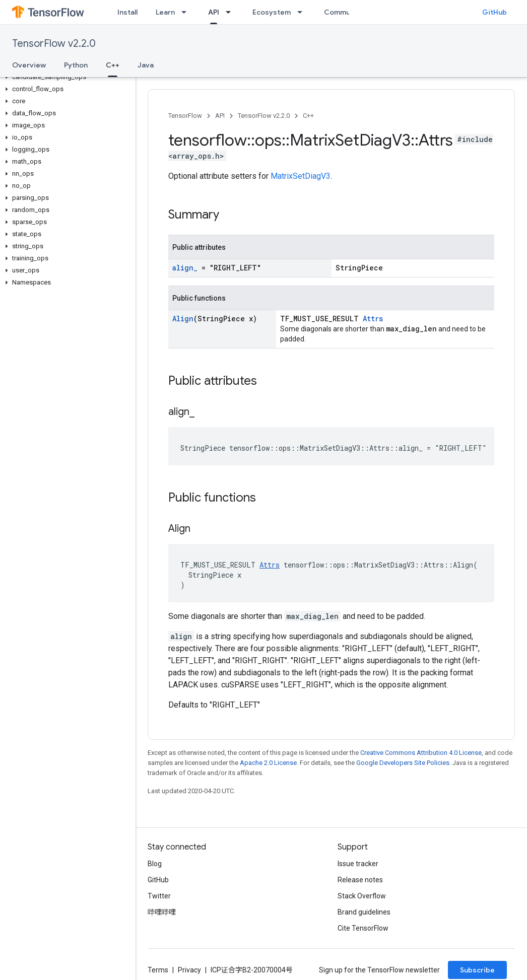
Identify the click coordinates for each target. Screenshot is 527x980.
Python (76, 65)
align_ (185, 268)
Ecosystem (272, 12)
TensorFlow (185, 116)
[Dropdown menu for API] (231, 12)
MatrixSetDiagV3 (301, 176)
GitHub (495, 12)
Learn (165, 12)
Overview (29, 65)
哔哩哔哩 (162, 912)
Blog (155, 864)
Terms (158, 970)
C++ (308, 116)
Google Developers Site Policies (403, 763)
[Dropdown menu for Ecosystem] (303, 12)
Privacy (189, 970)
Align (183, 319)
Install (127, 12)
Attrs (373, 319)
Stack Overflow (362, 896)
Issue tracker (358, 864)
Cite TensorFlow (363, 928)
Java (146, 65)
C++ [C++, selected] (113, 65)
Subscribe (477, 970)
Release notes (360, 880)
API (220, 116)
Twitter (159, 896)
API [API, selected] (214, 12)
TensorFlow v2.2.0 (54, 44)
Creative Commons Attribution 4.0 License (421, 753)
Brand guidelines (364, 912)
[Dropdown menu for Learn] (187, 12)
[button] (66, 77)
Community (344, 12)
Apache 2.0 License (268, 763)
